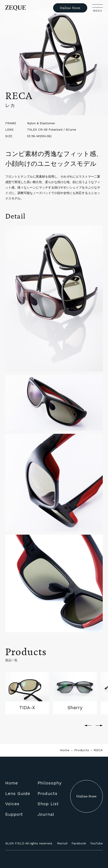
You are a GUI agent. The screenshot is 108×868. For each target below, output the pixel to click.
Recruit (62, 843)
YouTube (96, 843)
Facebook (79, 843)
